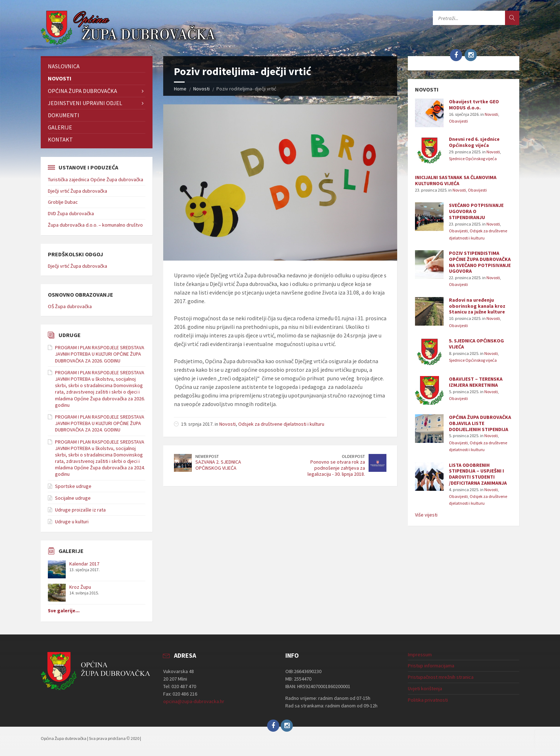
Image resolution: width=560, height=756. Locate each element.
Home (180, 89)
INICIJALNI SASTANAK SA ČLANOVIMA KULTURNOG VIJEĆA (456, 180)
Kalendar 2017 (84, 564)
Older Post (353, 456)
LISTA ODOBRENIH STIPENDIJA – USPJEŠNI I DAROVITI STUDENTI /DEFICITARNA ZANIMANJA (478, 474)
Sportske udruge (73, 486)
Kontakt (60, 139)
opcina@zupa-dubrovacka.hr (194, 701)
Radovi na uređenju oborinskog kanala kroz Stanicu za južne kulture (477, 306)
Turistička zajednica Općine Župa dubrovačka (96, 179)
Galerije (60, 127)
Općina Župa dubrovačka (82, 91)
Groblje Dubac (63, 202)
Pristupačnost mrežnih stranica (441, 677)
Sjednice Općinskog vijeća (473, 159)
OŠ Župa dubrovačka (70, 306)
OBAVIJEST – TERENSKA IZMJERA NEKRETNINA (476, 382)
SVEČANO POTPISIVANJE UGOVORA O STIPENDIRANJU (476, 211)
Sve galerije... (64, 611)
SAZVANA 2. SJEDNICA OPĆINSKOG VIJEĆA (218, 465)
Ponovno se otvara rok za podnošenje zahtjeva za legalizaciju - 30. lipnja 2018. (336, 468)
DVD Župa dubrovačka (71, 213)
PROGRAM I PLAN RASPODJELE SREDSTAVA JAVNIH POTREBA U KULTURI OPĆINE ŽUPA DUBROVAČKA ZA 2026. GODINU (100, 354)
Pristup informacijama (431, 666)
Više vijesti (426, 515)
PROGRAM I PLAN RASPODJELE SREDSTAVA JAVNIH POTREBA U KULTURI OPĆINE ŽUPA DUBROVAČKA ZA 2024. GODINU (100, 423)
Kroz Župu (80, 587)
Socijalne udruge (73, 498)
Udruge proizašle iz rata (80, 510)
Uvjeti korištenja (425, 688)
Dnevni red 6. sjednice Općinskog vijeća (474, 142)
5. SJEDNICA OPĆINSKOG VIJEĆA (476, 344)
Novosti (201, 89)
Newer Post (207, 456)
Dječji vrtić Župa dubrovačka (77, 191)
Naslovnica (64, 66)
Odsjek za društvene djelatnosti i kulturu (281, 424)
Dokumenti (64, 115)
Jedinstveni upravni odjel (85, 103)
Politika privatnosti (428, 700)
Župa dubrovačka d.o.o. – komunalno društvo (95, 225)
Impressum (420, 654)
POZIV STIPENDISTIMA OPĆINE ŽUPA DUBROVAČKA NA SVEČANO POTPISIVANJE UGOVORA (480, 262)
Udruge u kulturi (72, 522)
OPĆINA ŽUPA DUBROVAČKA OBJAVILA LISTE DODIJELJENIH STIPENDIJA (480, 423)
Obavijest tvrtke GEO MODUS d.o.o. (474, 105)
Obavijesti (458, 121)
